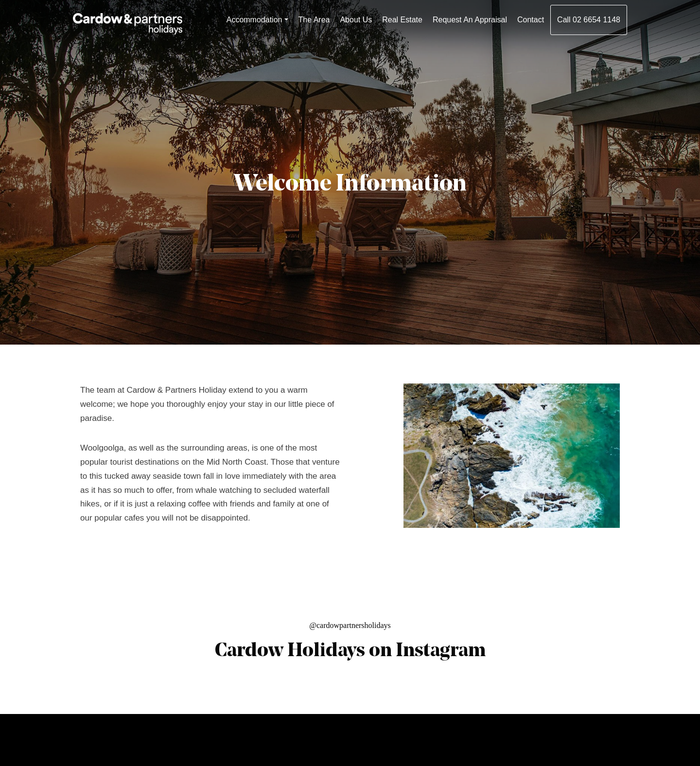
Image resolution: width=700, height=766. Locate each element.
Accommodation (254, 20)
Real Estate (402, 20)
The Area (314, 20)
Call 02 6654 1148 (589, 20)
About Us (356, 20)
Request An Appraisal (470, 20)
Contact (531, 20)
